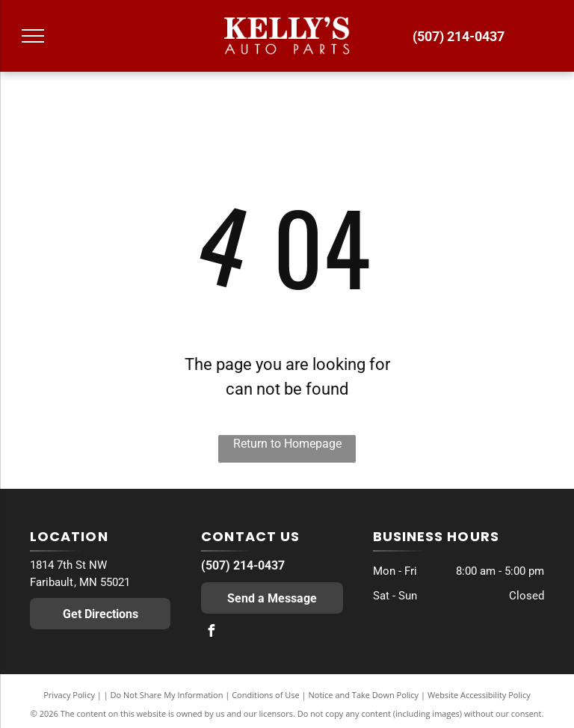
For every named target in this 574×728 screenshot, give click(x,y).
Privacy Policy (69, 695)
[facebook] (211, 633)
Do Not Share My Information (167, 695)
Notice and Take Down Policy (364, 695)
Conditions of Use (266, 695)
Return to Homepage (287, 444)
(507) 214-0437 (243, 565)
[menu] (33, 36)
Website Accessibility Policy (479, 695)
